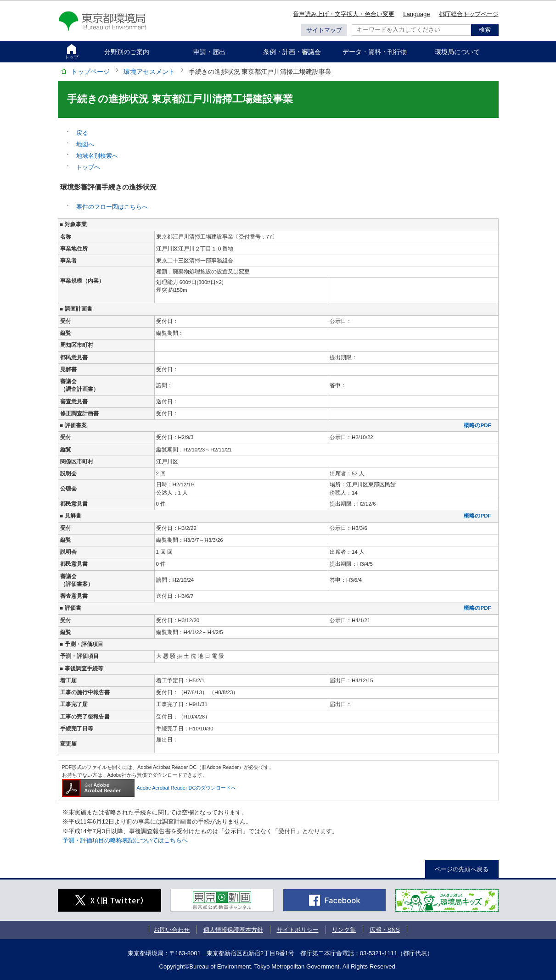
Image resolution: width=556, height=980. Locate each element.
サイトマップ (324, 30)
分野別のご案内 (127, 52)
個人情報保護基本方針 (233, 930)
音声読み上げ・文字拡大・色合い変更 (344, 14)
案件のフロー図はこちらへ (112, 207)
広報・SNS (385, 930)
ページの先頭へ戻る (462, 869)
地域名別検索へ (97, 156)
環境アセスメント (149, 72)
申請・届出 (209, 52)
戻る (82, 133)
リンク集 (344, 930)
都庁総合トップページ (469, 14)
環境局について (457, 52)
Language (416, 14)
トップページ (90, 72)
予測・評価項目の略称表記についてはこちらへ (125, 840)
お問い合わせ (172, 930)
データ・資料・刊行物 (375, 52)
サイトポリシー (298, 930)
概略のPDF (477, 425)
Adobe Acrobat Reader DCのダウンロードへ (149, 788)
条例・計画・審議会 (292, 52)
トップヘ (88, 167)
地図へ (85, 144)
